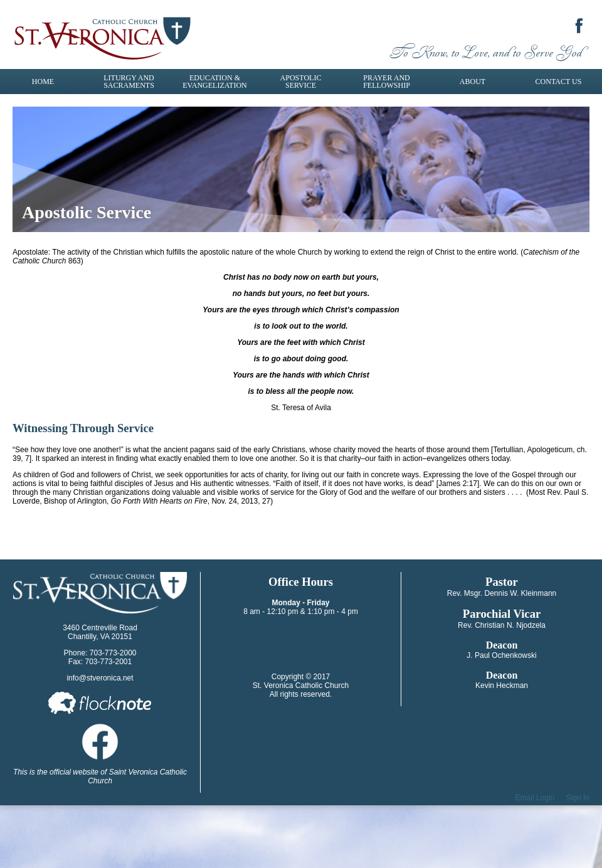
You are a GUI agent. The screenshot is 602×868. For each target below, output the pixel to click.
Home (43, 82)
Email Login (535, 798)
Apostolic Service (301, 82)
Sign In (578, 798)
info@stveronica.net (100, 678)
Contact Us (559, 82)
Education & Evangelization (214, 82)
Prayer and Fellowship (387, 82)
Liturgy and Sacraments (129, 82)
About (473, 82)
